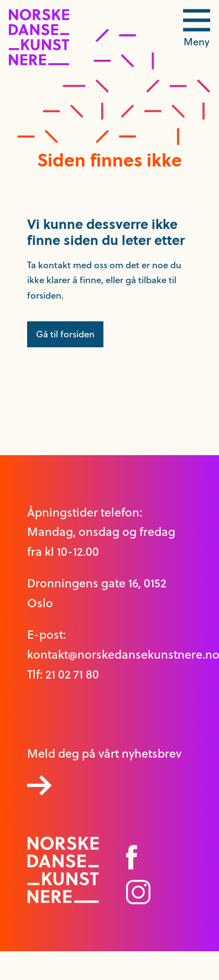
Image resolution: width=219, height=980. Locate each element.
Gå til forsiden (65, 334)
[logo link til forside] (39, 62)
